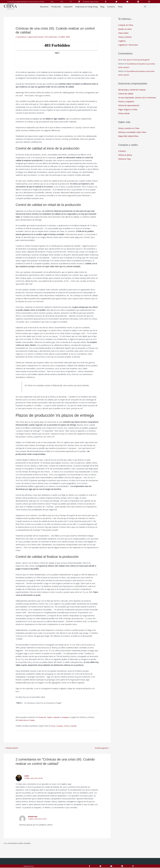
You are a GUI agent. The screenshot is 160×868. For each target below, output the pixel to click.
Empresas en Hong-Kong (86, 7)
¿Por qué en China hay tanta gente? (138, 60)
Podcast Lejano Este (91, 2)
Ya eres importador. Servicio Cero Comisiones (137, 98)
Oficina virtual (124, 114)
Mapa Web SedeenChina (128, 137)
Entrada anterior (12, 748)
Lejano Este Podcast (38, 37)
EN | (52, 2)
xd (119, 60)
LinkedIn (58, 717)
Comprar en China (126, 25)
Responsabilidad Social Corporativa (54, 867)
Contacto (111, 7)
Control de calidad (126, 94)
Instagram (68, 717)
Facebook (43, 717)
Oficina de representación (129, 106)
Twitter (51, 717)
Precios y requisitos (126, 102)
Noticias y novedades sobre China (132, 133)
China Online (123, 33)
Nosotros (44, 7)
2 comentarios (22, 37)
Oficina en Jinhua (125, 155)
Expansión (68, 7)
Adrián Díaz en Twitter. (28, 720)
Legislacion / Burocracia (128, 45)
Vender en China (125, 29)
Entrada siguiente (102, 748)
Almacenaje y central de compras (132, 90)
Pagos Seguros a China (128, 110)
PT (71, 2)
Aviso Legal (78, 867)
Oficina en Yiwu (124, 160)
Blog (102, 7)
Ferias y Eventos (125, 37)
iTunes (67, 726)
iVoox (53, 726)
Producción (56, 7)
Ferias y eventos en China (129, 129)
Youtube (60, 726)
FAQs (120, 7)
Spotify (75, 726)
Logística (122, 41)
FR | (62, 2)
